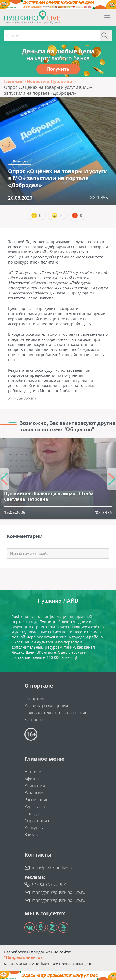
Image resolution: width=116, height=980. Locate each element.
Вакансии (34, 793)
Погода (32, 814)
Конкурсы (34, 828)
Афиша (32, 779)
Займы (31, 835)
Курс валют (36, 807)
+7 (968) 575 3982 (49, 884)
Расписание (37, 800)
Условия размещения (46, 705)
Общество (20, 161)
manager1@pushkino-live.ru (59, 892)
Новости (33, 772)
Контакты (34, 719)
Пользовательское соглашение (56, 712)
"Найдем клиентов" (24, 957)
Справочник (37, 821)
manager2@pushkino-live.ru (59, 900)
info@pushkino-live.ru (53, 868)
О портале (35, 699)
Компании (35, 786)
